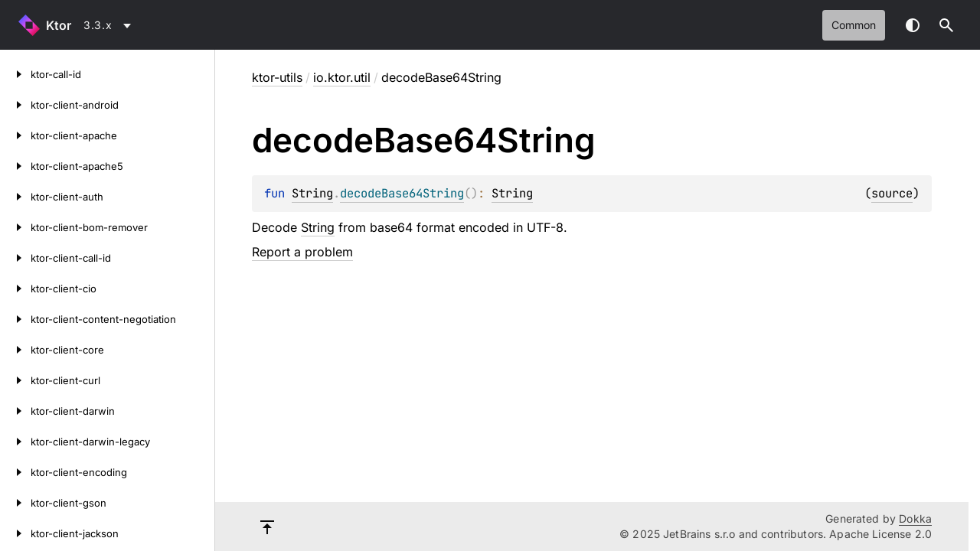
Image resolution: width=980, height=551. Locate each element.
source (892, 193)
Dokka (915, 518)
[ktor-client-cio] (15, 289)
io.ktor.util (342, 77)
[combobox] (110, 25)
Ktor (59, 25)
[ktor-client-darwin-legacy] (15, 442)
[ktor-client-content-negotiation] (15, 319)
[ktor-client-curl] (15, 380)
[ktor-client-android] (15, 105)
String (312, 193)
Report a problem (302, 252)
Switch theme (913, 25)
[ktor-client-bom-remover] (15, 227)
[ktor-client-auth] (15, 197)
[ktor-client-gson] (15, 503)
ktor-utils (277, 77)
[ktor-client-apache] (15, 135)
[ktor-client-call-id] (15, 258)
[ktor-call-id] (15, 74)
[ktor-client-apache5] (15, 166)
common (854, 25)
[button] (946, 25)
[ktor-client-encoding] (15, 472)
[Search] (946, 25)
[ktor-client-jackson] (15, 533)
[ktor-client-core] (15, 350)
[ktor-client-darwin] (15, 411)
